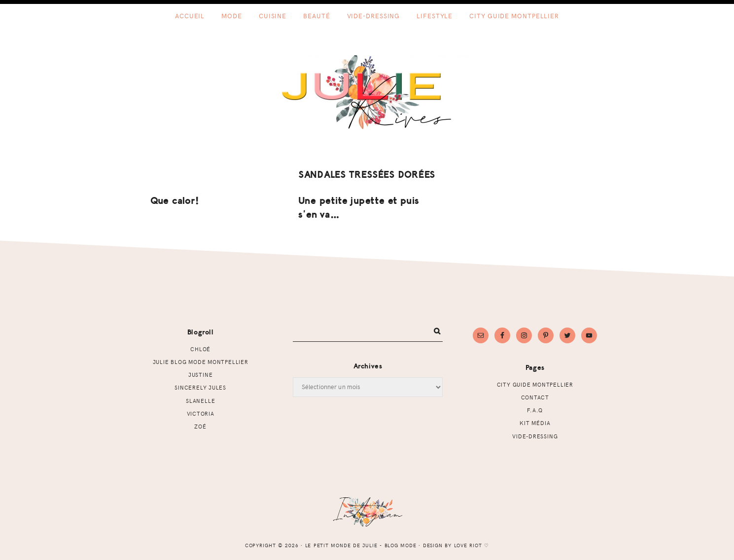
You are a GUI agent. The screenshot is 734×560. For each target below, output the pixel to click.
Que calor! (175, 201)
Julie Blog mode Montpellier (201, 362)
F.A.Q (535, 410)
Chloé (200, 349)
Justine (201, 375)
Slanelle (200, 401)
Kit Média (535, 423)
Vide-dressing (535, 436)
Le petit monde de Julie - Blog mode (367, 92)
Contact (535, 397)
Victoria (201, 413)
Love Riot (468, 545)
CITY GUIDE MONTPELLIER (535, 384)
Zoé (200, 426)
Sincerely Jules (200, 387)
